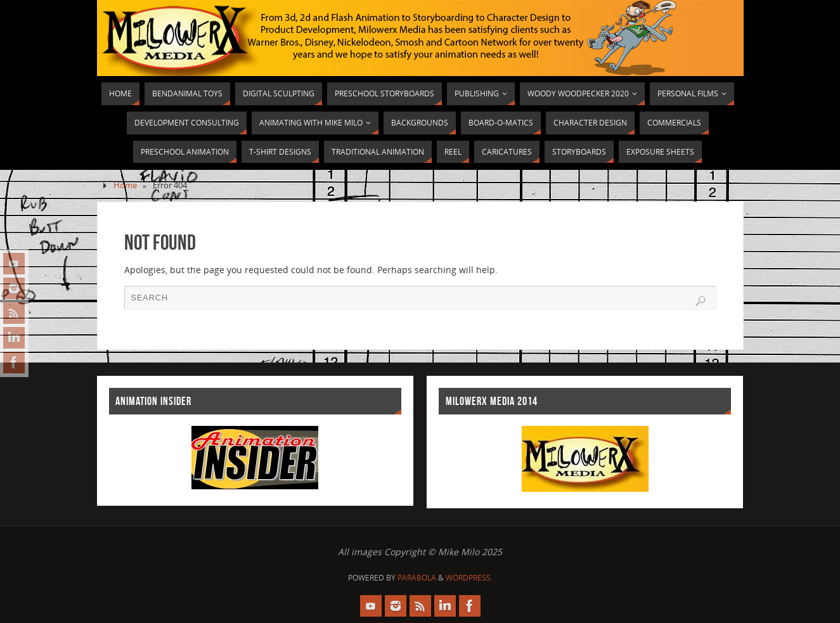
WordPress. (469, 578)
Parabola (417, 578)
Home (125, 185)
